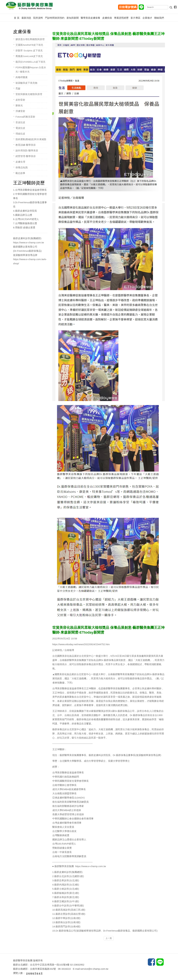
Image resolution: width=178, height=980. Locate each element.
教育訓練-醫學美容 (26, 145)
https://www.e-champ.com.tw (91, 866)
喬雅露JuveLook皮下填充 (29, 56)
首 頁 (17, 18)
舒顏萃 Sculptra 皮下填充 (29, 50)
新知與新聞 (73, 18)
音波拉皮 (20, 122)
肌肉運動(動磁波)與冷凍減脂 (31, 139)
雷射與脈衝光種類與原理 (29, 94)
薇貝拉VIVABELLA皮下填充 (30, 62)
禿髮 (18, 88)
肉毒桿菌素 (22, 77)
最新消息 (26, 18)
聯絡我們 (159, 18)
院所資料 (38, 18)
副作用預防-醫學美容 (27, 151)
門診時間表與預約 (55, 18)
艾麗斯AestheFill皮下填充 (29, 45)
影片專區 (136, 18)
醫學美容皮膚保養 (90, 18)
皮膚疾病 (107, 18)
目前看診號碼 (128, 7)
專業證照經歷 (121, 18)
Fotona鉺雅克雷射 (25, 117)
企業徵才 (147, 18)
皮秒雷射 (20, 100)
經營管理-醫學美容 (26, 156)
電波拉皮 (20, 128)
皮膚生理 (20, 162)
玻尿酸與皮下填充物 (26, 83)
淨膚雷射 (20, 111)
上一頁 (109, 938)
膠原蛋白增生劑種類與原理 (30, 39)
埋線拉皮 (20, 134)
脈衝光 (19, 105)
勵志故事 (20, 173)
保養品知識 (22, 167)
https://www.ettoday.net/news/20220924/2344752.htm (81, 644)
